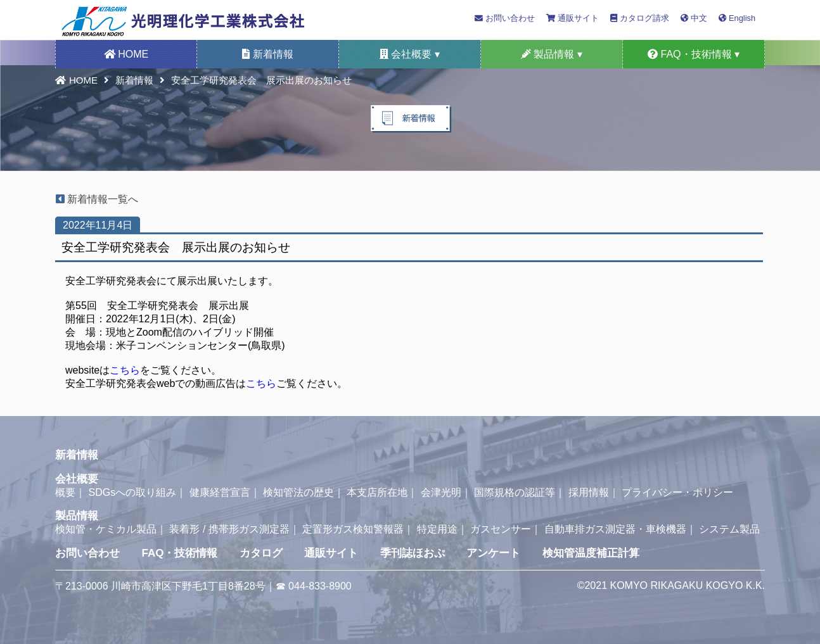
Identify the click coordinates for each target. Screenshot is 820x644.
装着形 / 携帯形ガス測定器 (229, 529)
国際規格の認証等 (515, 492)
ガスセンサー (501, 529)
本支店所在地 (377, 492)
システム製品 (729, 529)
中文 (694, 18)
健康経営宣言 (220, 492)
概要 (65, 492)
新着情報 (267, 54)
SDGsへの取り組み (132, 492)
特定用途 (437, 529)
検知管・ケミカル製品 (106, 529)
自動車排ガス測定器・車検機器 (615, 529)
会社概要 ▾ (410, 54)
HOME (126, 54)
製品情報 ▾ (552, 54)
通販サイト (573, 18)
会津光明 (441, 492)
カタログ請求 (640, 18)
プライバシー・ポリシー (677, 492)
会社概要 (77, 479)
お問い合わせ (505, 18)
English (737, 18)
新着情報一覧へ (92, 199)
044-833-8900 (320, 586)
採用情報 (589, 492)
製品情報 (77, 516)
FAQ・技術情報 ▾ (694, 54)
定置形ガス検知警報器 (353, 529)
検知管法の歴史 (298, 492)
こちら (125, 370)
